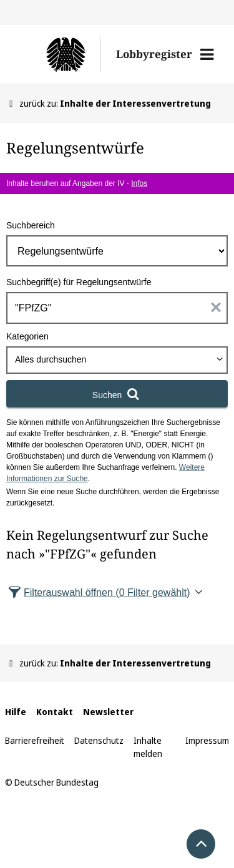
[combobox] (117, 360)
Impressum (207, 740)
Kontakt (55, 712)
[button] (207, 54)
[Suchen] (117, 394)
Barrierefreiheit (35, 740)
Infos (139, 183)
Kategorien (27, 336)
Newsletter (108, 712)
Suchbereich (31, 225)
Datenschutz (99, 740)
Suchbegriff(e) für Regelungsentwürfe (79, 282)
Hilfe (16, 712)
